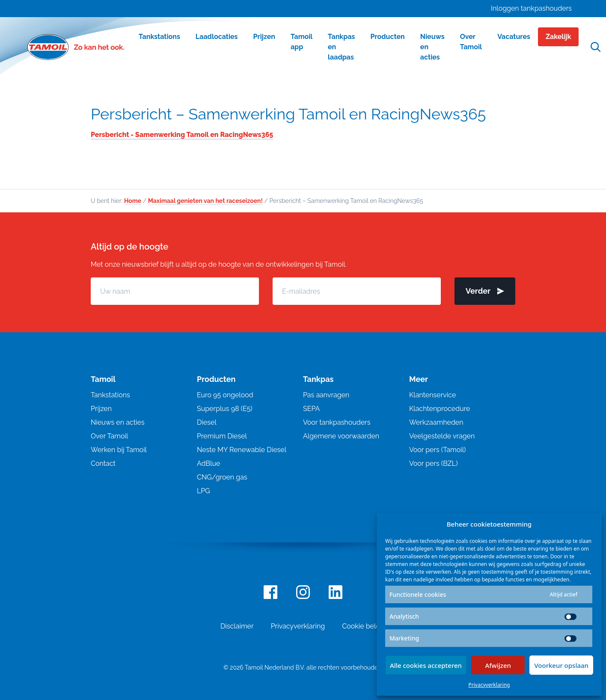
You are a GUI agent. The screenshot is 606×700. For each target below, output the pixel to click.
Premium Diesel (222, 436)
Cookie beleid (364, 626)
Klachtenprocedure (440, 409)
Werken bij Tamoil (119, 450)
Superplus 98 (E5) (225, 409)
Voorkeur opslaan (561, 665)
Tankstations (110, 395)
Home (133, 201)
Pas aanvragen (326, 395)
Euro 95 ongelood (225, 395)
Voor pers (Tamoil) (437, 450)
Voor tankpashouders (337, 422)
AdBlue (208, 463)
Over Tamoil (109, 436)
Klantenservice (432, 395)
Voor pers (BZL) (433, 463)
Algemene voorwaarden (341, 436)
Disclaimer (237, 626)
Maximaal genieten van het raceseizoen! (205, 201)
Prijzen (101, 409)
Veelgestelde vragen (442, 436)
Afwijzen (498, 665)
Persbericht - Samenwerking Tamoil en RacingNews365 (182, 135)
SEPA (311, 409)
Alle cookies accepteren (426, 665)
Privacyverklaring (489, 685)
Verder (485, 291)
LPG (203, 491)
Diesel (207, 422)
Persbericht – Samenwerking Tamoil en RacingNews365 (288, 114)
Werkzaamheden (436, 422)
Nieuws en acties (118, 422)
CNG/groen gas (222, 477)
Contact (103, 463)
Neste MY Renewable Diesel (242, 450)
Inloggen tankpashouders (531, 8)
